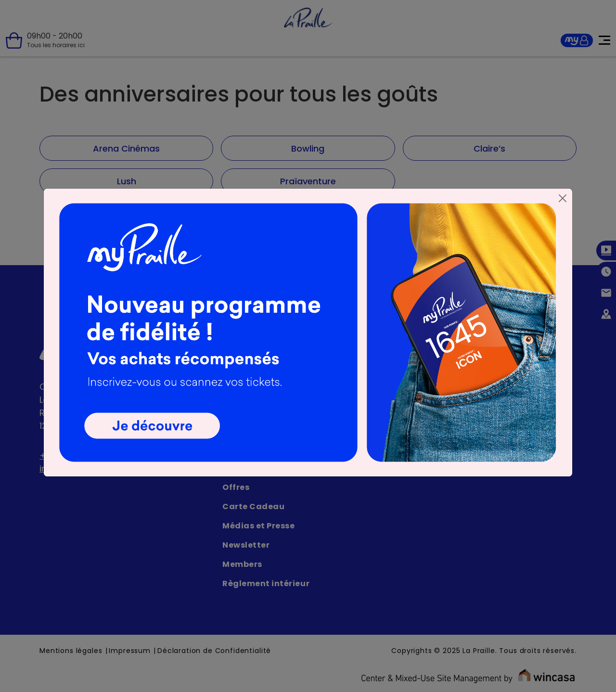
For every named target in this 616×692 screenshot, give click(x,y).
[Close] (563, 198)
